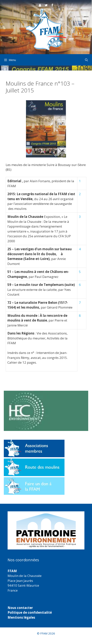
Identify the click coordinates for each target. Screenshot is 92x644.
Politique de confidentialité (30, 612)
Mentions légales (21, 617)
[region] (46, 530)
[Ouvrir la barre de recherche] (86, 60)
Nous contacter (20, 608)
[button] (46, 530)
